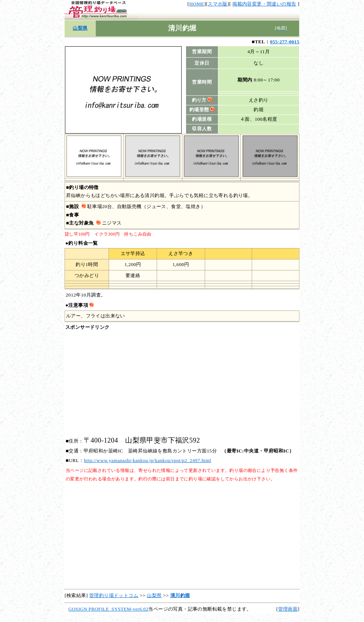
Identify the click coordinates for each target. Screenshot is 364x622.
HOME (197, 4)
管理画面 (288, 609)
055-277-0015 (285, 42)
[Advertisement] (182, 384)
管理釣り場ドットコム (114, 595)
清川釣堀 (180, 595)
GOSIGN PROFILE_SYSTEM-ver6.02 (108, 609)
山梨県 (80, 28)
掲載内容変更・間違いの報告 (264, 4)
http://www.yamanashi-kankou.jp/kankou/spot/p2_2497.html (148, 460)
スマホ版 (218, 4)
